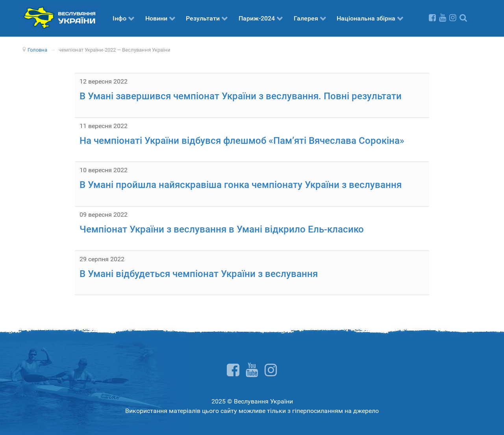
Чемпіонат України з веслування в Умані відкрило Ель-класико (222, 229)
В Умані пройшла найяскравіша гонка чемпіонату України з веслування (241, 185)
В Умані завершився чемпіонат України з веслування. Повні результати (241, 96)
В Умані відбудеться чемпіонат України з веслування (199, 274)
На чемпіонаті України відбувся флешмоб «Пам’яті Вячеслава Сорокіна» (242, 141)
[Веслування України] (61, 17)
